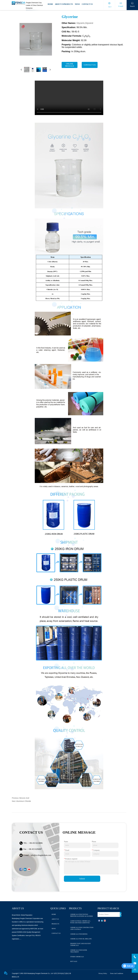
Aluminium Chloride (24, 801)
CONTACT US (87, 4)
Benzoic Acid (24, 798)
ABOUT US (59, 4)
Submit (82, 879)
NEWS (77, 4)
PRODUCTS (68, 4)
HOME (50, 4)
